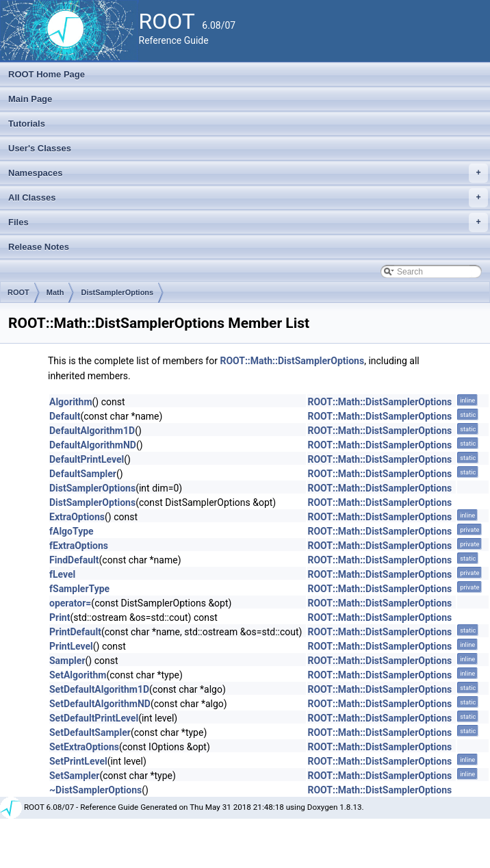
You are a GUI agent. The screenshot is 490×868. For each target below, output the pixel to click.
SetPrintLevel (78, 761)
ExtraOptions (77, 517)
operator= (70, 603)
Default (65, 416)
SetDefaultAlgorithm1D (99, 689)
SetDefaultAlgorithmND (100, 704)
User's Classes (40, 148)
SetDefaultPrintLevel (94, 718)
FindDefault (74, 560)
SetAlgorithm (78, 675)
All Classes (248, 198)
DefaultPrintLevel (87, 459)
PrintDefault (75, 632)
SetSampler (74, 776)
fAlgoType (72, 531)
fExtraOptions (79, 546)
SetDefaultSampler (90, 732)
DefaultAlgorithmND (93, 445)
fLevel (62, 574)
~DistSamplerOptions (95, 790)
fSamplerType (79, 589)
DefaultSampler (83, 474)
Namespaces (248, 173)
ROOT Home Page (47, 74)
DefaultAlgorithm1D (92, 431)
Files (248, 222)
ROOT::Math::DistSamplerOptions (292, 361)
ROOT (18, 292)
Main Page (30, 99)
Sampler (67, 661)
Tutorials (27, 124)
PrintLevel (71, 646)
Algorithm (71, 402)
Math (55, 292)
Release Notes (39, 247)
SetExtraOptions (84, 747)
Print (60, 617)
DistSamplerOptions (117, 292)
